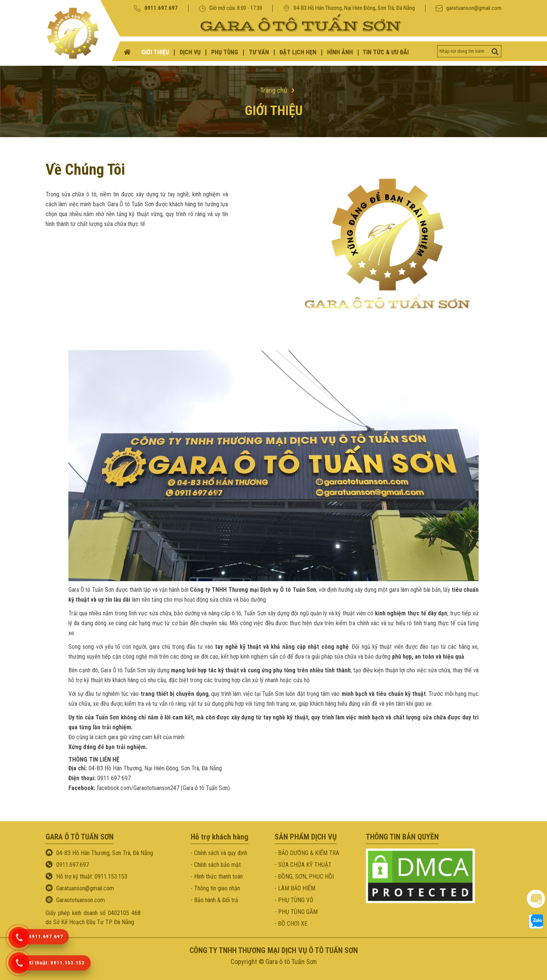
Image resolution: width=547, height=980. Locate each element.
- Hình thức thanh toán (217, 876)
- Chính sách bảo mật (216, 865)
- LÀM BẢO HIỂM (295, 888)
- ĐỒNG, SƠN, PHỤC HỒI (304, 876)
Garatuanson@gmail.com (85, 888)
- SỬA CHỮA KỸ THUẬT (303, 865)
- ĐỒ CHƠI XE (291, 924)
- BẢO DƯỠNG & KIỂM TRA (307, 853)
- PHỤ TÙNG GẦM (296, 912)
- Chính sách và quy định (219, 853)
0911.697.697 (156, 8)
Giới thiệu (274, 111)
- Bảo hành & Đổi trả (214, 900)
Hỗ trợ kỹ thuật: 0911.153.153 (92, 876)
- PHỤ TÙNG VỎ (294, 900)
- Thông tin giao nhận (215, 888)
